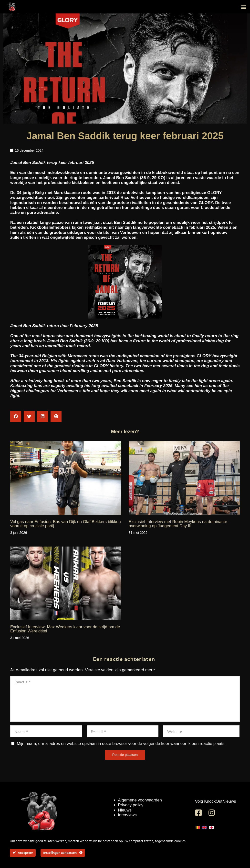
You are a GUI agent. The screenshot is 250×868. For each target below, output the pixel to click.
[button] (244, 7)
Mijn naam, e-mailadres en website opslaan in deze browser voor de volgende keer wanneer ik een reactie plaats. (121, 744)
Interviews (127, 815)
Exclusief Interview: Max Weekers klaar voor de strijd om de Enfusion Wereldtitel (65, 629)
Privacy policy (131, 805)
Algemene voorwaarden (140, 800)
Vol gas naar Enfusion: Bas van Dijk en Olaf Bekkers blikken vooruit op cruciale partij (66, 524)
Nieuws (125, 810)
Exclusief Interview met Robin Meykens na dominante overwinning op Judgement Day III (178, 524)
